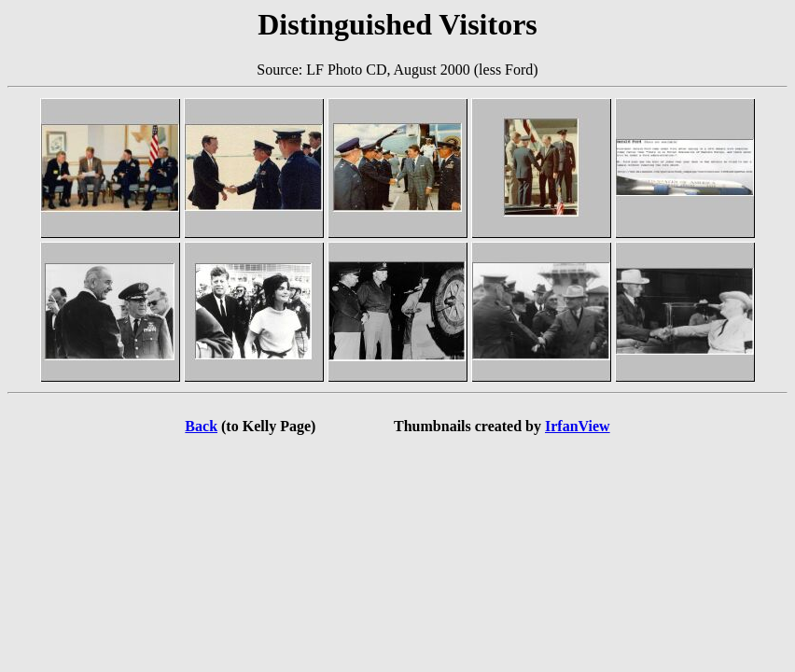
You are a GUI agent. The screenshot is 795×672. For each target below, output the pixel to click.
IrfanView (578, 426)
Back (201, 426)
